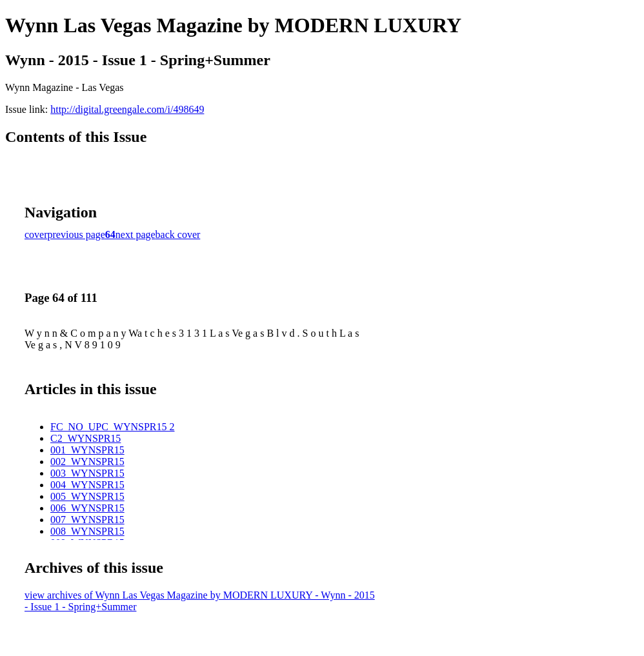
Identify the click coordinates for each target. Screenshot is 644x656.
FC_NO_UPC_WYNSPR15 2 (112, 427)
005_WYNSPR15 (87, 496)
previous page (76, 234)
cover (36, 234)
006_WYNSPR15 (87, 508)
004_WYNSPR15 (87, 485)
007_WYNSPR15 (87, 520)
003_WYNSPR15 (87, 473)
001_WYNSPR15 (87, 450)
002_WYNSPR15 (87, 462)
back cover (178, 234)
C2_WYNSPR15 (86, 438)
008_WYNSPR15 (87, 531)
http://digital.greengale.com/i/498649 (127, 109)
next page (136, 234)
